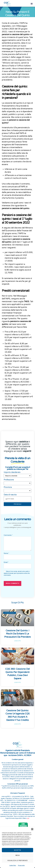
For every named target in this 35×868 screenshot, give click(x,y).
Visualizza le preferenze (18, 860)
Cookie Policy (13, 865)
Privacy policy (21, 865)
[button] (32, 829)
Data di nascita (10, 494)
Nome (6, 553)
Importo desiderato (12, 471)
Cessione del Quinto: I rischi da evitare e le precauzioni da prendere (17, 633)
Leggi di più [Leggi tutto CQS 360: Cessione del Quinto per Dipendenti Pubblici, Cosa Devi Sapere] (17, 682)
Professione (9, 479)
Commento (8, 534)
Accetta (17, 850)
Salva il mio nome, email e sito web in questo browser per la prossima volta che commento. (17, 572)
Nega (18, 855)
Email (6, 562)
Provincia (8, 486)
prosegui (18, 503)
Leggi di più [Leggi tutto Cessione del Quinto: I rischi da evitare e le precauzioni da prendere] (17, 640)
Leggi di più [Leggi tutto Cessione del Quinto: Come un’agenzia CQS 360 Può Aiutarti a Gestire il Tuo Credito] (17, 723)
